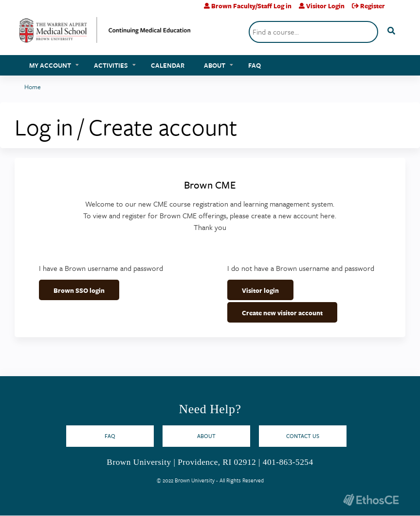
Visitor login (260, 290)
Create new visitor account (282, 313)
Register (373, 6)
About (215, 65)
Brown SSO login (79, 290)
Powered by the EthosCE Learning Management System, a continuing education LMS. (371, 500)
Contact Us (303, 436)
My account (50, 65)
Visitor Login (325, 6)
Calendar (168, 65)
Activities (111, 65)
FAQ (255, 65)
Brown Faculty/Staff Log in (251, 6)
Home (33, 87)
